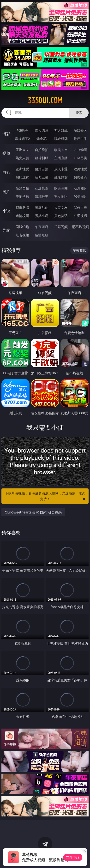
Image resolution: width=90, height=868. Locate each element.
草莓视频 (61, 227)
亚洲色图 (42, 188)
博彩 (6, 134)
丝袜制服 (42, 158)
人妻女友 (61, 207)
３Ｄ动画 (80, 150)
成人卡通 (61, 169)
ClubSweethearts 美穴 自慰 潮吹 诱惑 (33, 512)
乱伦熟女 (61, 177)
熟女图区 (61, 196)
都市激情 (22, 207)
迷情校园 (22, 216)
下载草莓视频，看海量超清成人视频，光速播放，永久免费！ (46, 496)
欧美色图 (61, 188)
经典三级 (42, 177)
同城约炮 (22, 227)
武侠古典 (80, 207)
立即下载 (73, 857)
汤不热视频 (80, 227)
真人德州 (42, 130)
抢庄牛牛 (80, 139)
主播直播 (61, 158)
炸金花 (42, 139)
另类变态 (80, 177)
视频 (6, 153)
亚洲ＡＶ (22, 150)
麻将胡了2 (22, 139)
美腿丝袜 (22, 196)
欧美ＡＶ (61, 150)
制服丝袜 (22, 177)
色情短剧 (42, 235)
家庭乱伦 (42, 207)
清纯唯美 (42, 196)
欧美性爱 (80, 169)
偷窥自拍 (22, 188)
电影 (6, 172)
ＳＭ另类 (80, 158)
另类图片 (80, 196)
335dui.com (45, 100)
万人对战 (61, 130)
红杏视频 (22, 235)
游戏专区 (80, 130)
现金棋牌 (61, 139)
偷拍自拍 (42, 169)
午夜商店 (42, 227)
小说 (6, 211)
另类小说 (42, 216)
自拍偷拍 (42, 150)
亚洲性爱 (22, 169)
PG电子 (22, 130)
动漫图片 (80, 188)
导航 (6, 230)
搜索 (79, 113)
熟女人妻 (22, 158)
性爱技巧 (80, 216)
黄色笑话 (61, 216)
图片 (6, 192)
